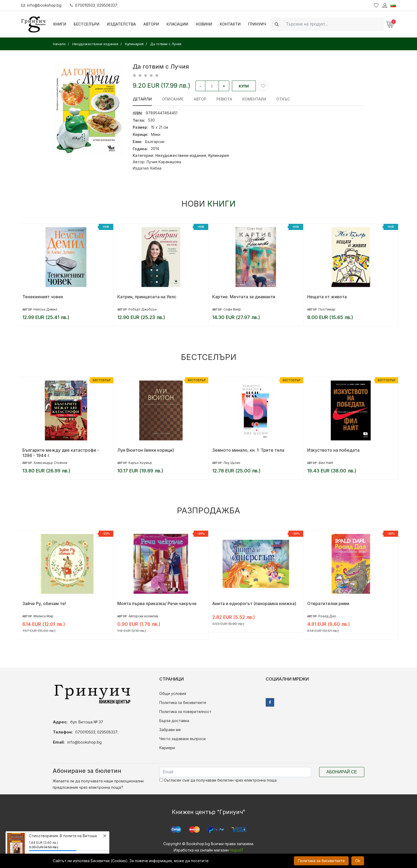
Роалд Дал (327, 616)
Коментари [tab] (254, 99)
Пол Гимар (327, 309)
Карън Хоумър (140, 463)
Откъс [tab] (283, 99)
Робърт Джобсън (143, 309)
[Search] (333, 24)
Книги (60, 24)
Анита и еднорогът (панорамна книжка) (254, 603)
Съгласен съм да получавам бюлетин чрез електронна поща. (218, 780)
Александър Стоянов (50, 463)
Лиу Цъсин (232, 463)
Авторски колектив (143, 616)
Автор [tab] (200, 99)
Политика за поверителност (185, 712)
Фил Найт (326, 463)
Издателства (121, 24)
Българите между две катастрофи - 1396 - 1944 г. (61, 453)
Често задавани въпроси (182, 739)
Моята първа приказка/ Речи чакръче (157, 603)
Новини (204, 24)
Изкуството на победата (333, 450)
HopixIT (237, 850)
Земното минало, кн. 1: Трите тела (248, 450)
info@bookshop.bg (41, 5)
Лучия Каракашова (164, 162)
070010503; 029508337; (94, 5)
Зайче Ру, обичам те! (44, 603)
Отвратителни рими (328, 603)
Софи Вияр (232, 309)
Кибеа (156, 168)
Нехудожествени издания (181, 155)
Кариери (167, 748)
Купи (244, 86)
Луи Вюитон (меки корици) (146, 450)
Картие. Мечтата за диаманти (244, 297)
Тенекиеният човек (43, 297)
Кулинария (219, 155)
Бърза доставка (174, 721)
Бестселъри (87, 24)
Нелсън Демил (45, 309)
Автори (151, 24)
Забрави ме (170, 730)
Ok (358, 861)
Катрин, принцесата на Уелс (147, 297)
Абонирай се (342, 772)
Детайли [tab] (142, 99)
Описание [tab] (173, 99)
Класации (177, 24)
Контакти (230, 24)
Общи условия (173, 693)
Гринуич (257, 24)
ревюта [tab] (224, 99)
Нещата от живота (327, 297)
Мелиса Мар (43, 616)
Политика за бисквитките (183, 703)
